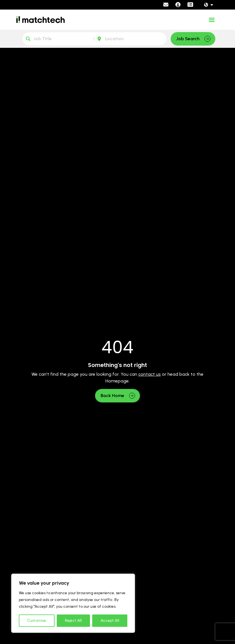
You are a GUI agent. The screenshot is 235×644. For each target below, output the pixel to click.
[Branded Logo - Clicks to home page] (40, 20)
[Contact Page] (166, 5)
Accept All (110, 621)
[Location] (130, 39)
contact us (150, 374)
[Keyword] (58, 39)
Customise (37, 621)
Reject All (73, 621)
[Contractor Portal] (190, 5)
